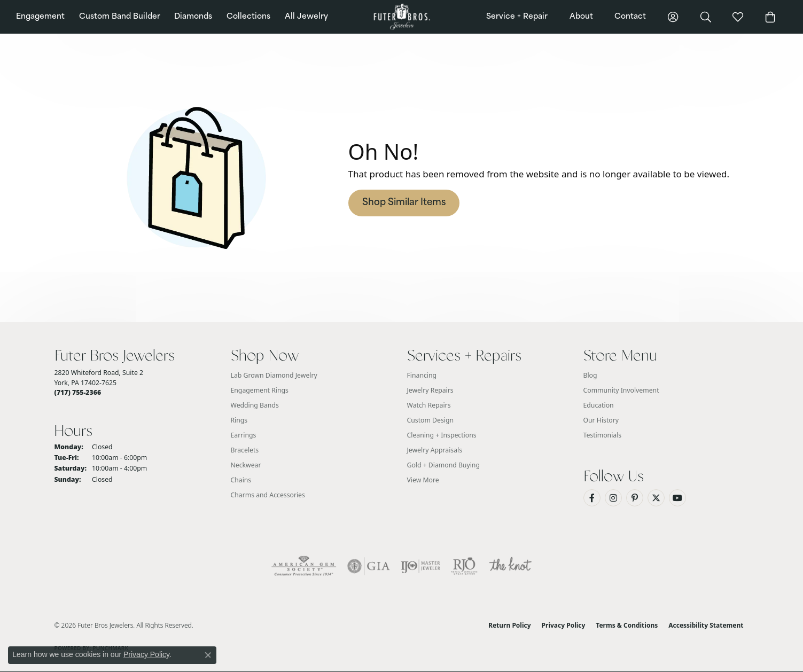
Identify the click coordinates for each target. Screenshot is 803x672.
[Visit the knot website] (510, 566)
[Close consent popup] (208, 655)
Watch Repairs (429, 405)
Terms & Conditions (627, 625)
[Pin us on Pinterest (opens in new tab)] (635, 498)
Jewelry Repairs (430, 390)
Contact (630, 17)
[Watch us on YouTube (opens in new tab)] (677, 498)
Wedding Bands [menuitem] (255, 405)
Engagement (40, 17)
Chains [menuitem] (241, 480)
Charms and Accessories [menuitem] (268, 495)
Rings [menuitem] (239, 420)
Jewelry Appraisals (435, 450)
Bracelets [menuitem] (245, 450)
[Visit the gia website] (369, 566)
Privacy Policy (564, 625)
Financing (422, 375)
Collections (248, 17)
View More (423, 480)
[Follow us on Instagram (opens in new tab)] (613, 498)
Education (599, 405)
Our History (601, 420)
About (581, 17)
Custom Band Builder (120, 17)
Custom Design (431, 420)
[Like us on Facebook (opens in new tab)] (592, 498)
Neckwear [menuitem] (246, 465)
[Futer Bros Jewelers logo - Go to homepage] (402, 17)
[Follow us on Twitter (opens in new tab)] (656, 498)
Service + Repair (517, 17)
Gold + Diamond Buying (443, 465)
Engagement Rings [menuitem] (260, 390)
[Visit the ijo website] (421, 566)
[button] (673, 17)
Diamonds (193, 17)
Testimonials (603, 435)
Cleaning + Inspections (442, 435)
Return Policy (510, 625)
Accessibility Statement (706, 625)
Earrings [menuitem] (244, 435)
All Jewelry (306, 17)
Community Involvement (621, 390)
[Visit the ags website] (304, 566)
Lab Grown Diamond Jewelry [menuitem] (274, 375)
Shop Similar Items (404, 203)
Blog (590, 375)
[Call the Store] (78, 392)
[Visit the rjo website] (464, 566)
